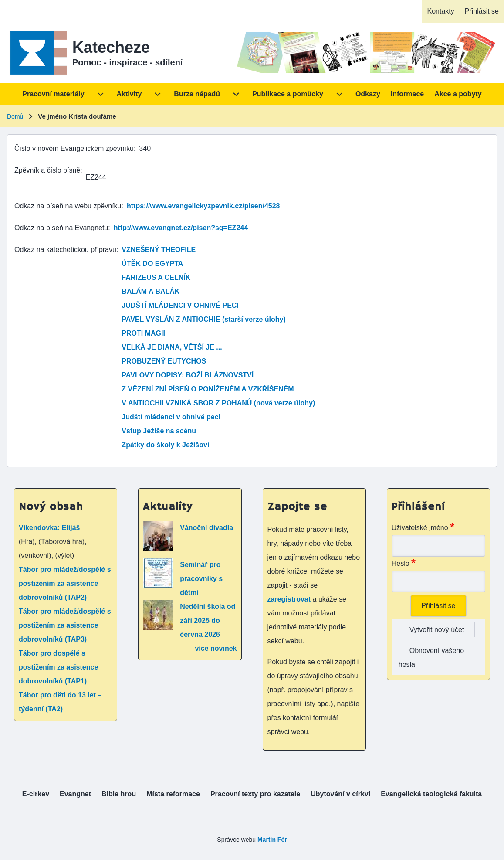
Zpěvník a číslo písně (47, 170)
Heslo (401, 563)
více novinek (216, 648)
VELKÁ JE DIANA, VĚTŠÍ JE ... (172, 347)
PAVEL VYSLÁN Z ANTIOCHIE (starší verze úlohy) (203, 319)
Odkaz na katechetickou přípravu (65, 250)
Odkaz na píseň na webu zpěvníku (68, 206)
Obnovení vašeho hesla (431, 658)
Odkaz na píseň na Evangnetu (61, 228)
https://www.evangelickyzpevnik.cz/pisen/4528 (203, 206)
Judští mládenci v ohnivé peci (171, 417)
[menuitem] (440, 11)
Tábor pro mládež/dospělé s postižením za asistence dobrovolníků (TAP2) (65, 583)
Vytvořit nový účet (437, 630)
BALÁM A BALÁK (151, 291)
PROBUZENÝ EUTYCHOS (164, 361)
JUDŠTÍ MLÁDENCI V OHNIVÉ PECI (180, 305)
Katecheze (111, 47)
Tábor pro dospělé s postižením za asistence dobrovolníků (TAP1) (58, 667)
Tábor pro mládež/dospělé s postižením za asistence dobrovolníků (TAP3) (65, 625)
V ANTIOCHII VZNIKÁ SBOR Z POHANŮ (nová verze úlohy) (218, 403)
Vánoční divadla (206, 528)
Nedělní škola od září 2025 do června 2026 (208, 620)
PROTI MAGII (143, 333)
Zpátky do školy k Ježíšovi (165, 445)
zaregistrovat (290, 599)
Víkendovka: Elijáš (49, 528)
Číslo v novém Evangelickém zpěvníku (74, 148)
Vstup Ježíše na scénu (159, 431)
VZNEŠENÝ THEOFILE (159, 250)
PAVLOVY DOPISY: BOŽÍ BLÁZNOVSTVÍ (188, 375)
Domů (15, 116)
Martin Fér (272, 840)
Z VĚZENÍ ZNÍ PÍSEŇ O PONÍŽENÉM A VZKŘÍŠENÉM (208, 389)
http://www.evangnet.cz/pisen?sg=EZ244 (181, 228)
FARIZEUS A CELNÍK (156, 277)
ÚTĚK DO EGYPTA (152, 263)
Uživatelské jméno (420, 528)
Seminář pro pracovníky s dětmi (201, 579)
